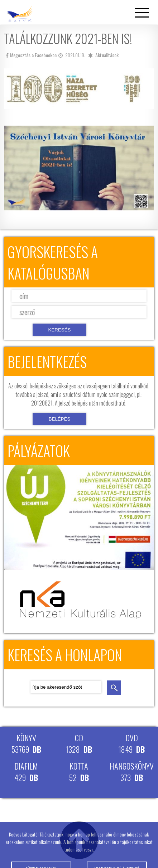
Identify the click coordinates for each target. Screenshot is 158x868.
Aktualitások (107, 55)
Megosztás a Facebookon (31, 55)
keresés (114, 688)
